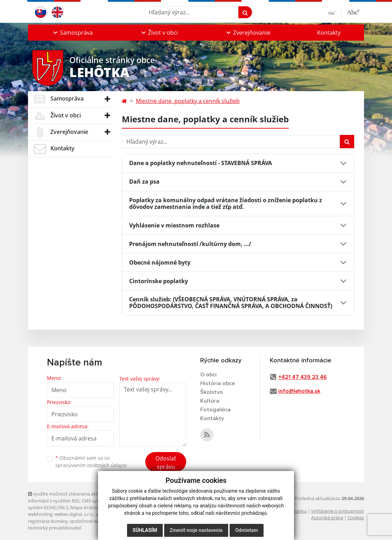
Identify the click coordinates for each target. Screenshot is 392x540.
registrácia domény (48, 521)
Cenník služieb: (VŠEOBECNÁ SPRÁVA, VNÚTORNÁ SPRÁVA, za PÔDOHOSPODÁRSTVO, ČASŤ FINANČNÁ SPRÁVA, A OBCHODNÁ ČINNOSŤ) (231, 303)
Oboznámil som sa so (91, 462)
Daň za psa (144, 182)
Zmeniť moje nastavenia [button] (196, 530)
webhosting (40, 514)
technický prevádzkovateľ (55, 528)
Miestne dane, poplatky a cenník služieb (188, 101)
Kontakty (329, 33)
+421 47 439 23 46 (303, 377)
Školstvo (212, 392)
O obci (208, 375)
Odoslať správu (166, 463)
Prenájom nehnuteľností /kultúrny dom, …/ (190, 244)
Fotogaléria (215, 410)
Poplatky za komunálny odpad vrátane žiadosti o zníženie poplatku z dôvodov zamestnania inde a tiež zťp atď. (226, 203)
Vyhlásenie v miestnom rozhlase (174, 225)
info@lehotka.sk (299, 391)
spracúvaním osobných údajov (91, 465)
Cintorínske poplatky (159, 281)
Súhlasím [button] (145, 530)
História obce (218, 383)
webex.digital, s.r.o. (74, 514)
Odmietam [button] (247, 530)
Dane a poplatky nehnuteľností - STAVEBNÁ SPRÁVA (201, 163)
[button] (72, 33)
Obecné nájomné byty (160, 262)
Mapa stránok (85, 507)
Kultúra (210, 401)
